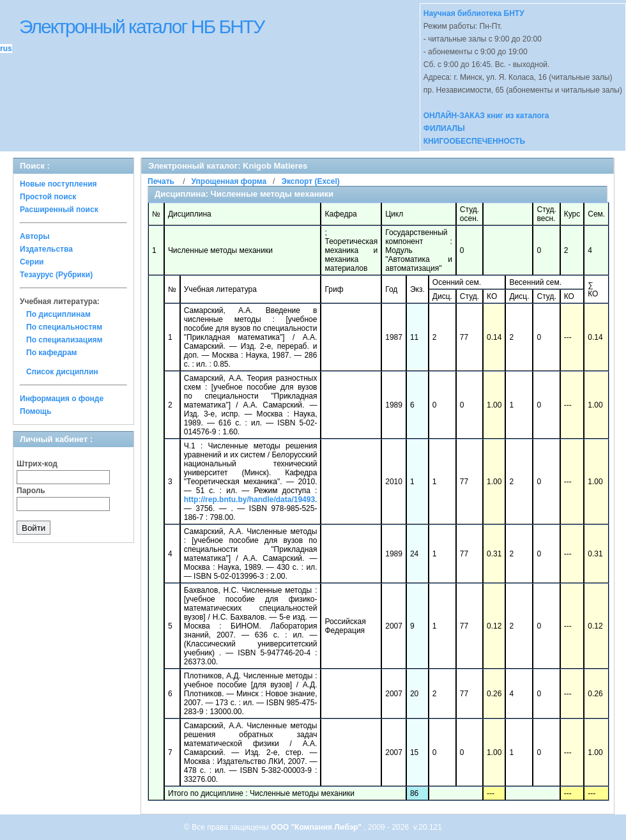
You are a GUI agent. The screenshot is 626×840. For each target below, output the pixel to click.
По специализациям (64, 340)
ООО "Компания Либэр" (317, 827)
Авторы (35, 236)
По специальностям (64, 327)
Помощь (35, 411)
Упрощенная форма (229, 181)
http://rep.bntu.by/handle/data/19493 (249, 500)
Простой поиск (48, 197)
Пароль (31, 491)
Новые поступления (58, 184)
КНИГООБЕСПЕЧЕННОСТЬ (474, 141)
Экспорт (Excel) (310, 181)
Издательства (46, 249)
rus (6, 49)
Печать (161, 181)
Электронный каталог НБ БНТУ (141, 27)
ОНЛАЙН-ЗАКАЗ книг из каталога (486, 116)
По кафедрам (51, 353)
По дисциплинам (58, 314)
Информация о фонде (62, 399)
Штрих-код (37, 464)
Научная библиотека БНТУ (474, 13)
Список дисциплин (62, 372)
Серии (32, 262)
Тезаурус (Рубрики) (56, 275)
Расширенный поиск (59, 210)
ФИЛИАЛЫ (444, 128)
